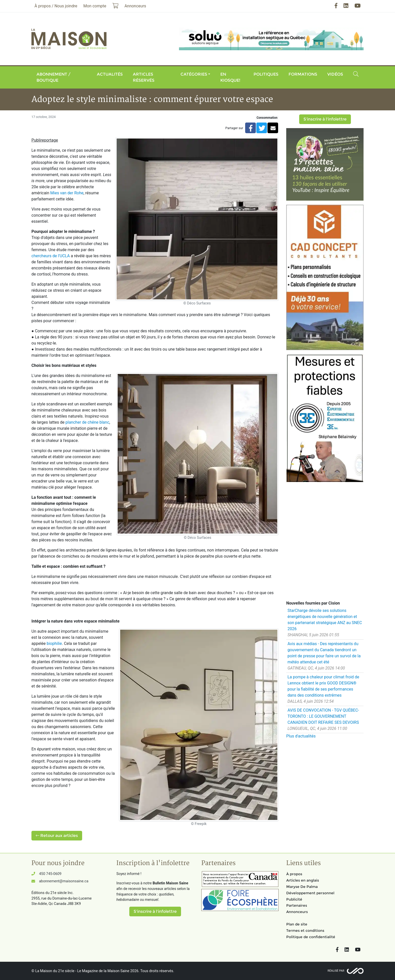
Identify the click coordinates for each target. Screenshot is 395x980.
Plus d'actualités (301, 736)
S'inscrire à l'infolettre (325, 119)
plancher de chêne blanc (87, 422)
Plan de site (297, 924)
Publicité (294, 899)
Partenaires (297, 905)
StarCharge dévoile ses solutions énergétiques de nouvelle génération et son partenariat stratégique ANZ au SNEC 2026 (325, 620)
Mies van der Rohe (67, 193)
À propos (294, 874)
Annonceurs (297, 912)
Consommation (267, 118)
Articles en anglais (303, 880)
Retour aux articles (57, 836)
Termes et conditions (305, 931)
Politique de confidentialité (311, 937)
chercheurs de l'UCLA (51, 256)
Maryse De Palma (302, 887)
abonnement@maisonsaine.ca (64, 881)
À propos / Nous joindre (56, 6)
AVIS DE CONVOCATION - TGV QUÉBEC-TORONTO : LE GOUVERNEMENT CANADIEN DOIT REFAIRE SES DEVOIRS (323, 716)
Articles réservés (144, 77)
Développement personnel (310, 893)
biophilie (54, 643)
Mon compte (95, 6)
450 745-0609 (50, 874)
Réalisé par (336, 971)
